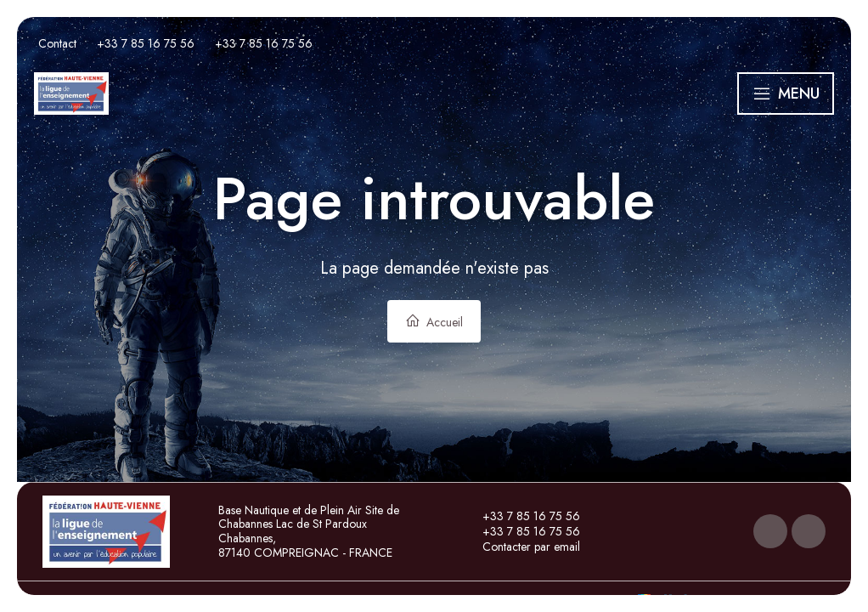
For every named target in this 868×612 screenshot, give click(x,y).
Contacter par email (521, 547)
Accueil (434, 322)
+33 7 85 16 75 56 (521, 516)
